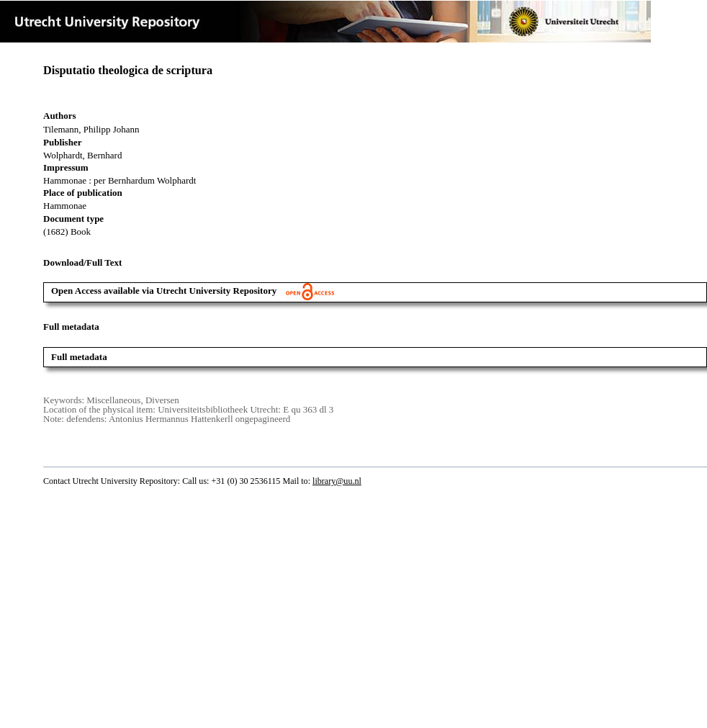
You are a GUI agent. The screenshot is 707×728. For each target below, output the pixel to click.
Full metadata (79, 357)
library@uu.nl (337, 481)
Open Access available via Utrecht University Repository (193, 291)
